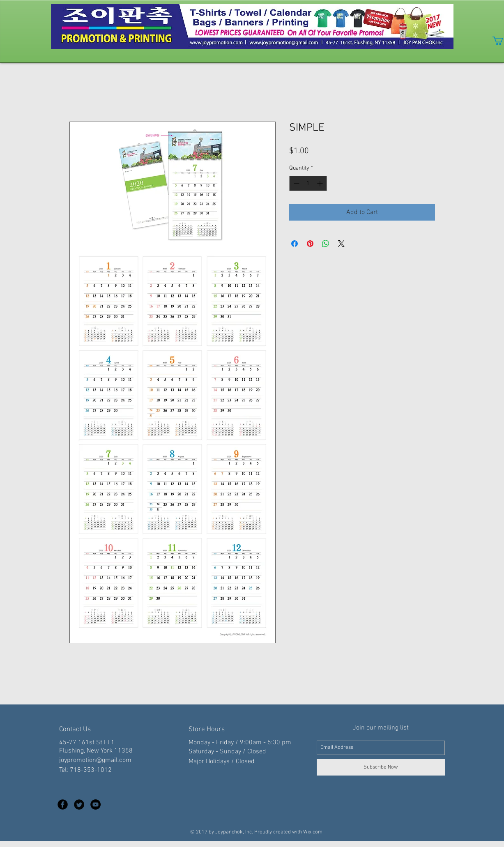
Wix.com (313, 832)
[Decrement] (296, 183)
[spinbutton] (308, 183)
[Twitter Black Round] (79, 804)
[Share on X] (341, 244)
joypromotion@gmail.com (95, 760)
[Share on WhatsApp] (326, 244)
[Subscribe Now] (381, 767)
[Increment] (321, 183)
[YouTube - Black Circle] (96, 804)
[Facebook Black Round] (63, 804)
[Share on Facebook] (295, 244)
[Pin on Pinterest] (310, 244)
